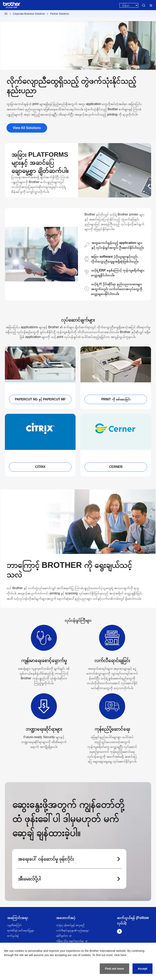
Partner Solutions (60, 14)
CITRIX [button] (40, 467)
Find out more (114, 969)
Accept (142, 969)
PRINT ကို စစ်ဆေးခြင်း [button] (116, 399)
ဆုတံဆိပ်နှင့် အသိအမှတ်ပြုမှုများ (21, 931)
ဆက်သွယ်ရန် (13, 936)
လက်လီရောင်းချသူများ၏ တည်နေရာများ (73, 931)
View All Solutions (27, 128)
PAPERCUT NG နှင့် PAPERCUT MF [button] (40, 399)
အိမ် (6, 14)
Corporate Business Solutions (29, 14)
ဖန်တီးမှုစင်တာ (62, 936)
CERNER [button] (116, 467)
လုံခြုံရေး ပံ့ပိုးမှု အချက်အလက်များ (70, 941)
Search (144, 5)
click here (120, 955)
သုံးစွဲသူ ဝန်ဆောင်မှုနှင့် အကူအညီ (70, 925)
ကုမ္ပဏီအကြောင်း (14, 925)
